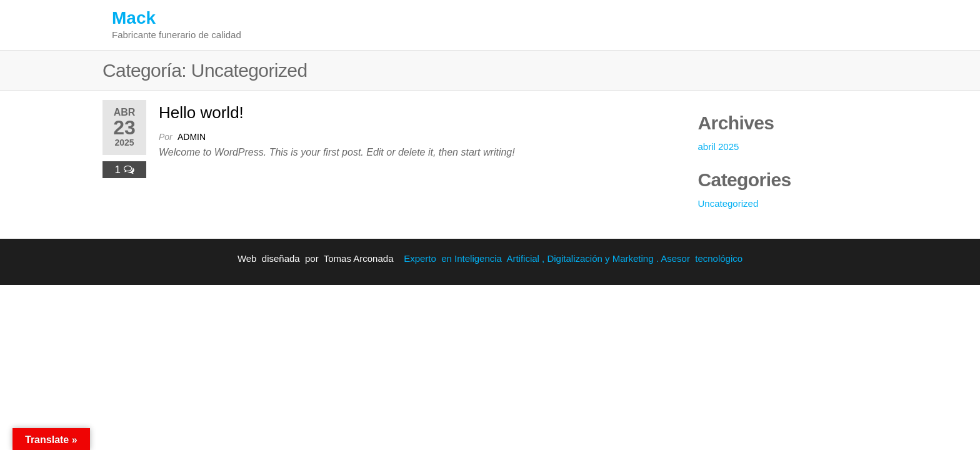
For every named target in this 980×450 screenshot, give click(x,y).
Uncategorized (728, 203)
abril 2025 (719, 147)
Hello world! (201, 112)
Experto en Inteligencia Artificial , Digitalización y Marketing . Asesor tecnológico (573, 258)
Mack (134, 18)
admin (192, 137)
